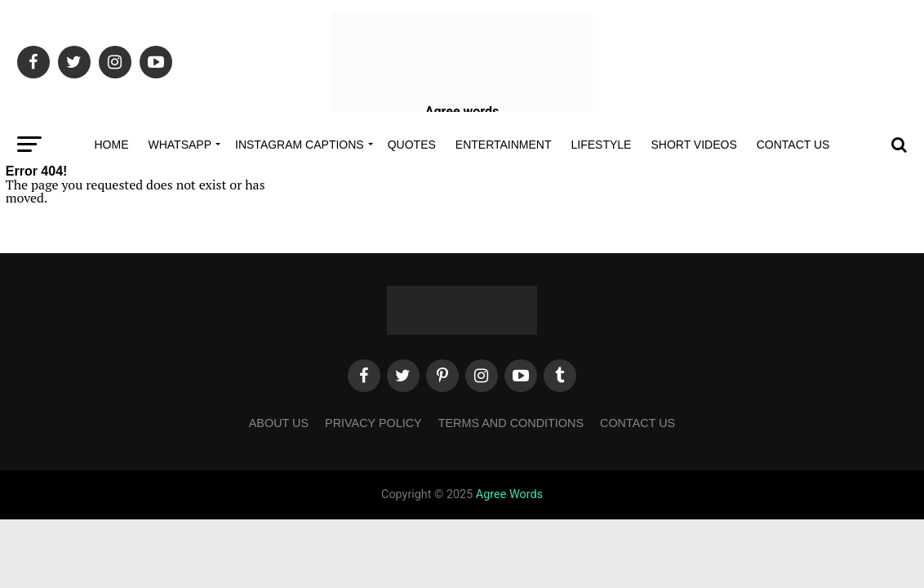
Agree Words (509, 494)
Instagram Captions (300, 145)
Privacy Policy (373, 423)
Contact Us (793, 145)
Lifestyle (602, 145)
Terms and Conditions (511, 423)
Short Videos (693, 145)
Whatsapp (180, 145)
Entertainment (504, 145)
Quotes (412, 145)
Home (112, 145)
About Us (279, 423)
